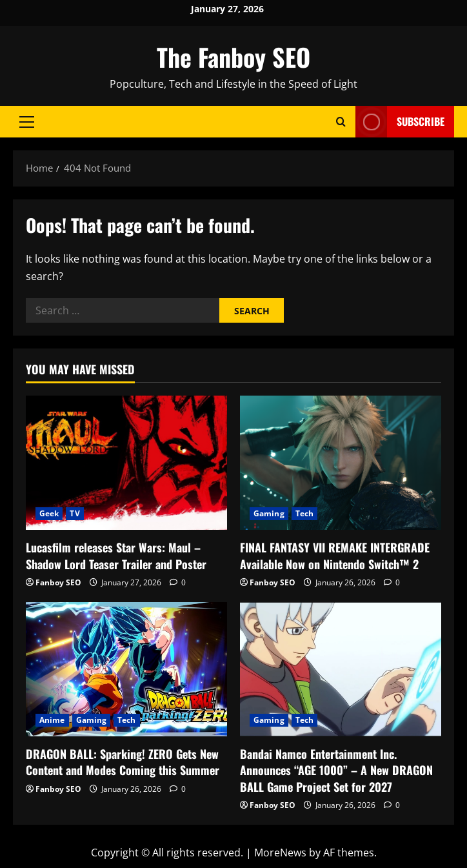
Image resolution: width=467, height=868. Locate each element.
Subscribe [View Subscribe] (400, 122)
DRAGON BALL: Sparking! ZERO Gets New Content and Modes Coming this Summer (123, 762)
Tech (304, 513)
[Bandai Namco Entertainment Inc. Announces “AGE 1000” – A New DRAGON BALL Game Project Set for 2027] (341, 669)
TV (75, 513)
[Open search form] (341, 122)
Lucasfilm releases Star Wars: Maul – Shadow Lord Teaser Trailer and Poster (116, 555)
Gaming (269, 513)
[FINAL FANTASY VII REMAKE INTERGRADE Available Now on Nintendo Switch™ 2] (341, 463)
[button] (27, 122)
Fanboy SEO (58, 582)
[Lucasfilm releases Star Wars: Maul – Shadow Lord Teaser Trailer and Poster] (126, 463)
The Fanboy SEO (234, 57)
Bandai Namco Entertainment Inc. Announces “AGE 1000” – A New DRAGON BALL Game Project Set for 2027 (336, 770)
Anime (52, 720)
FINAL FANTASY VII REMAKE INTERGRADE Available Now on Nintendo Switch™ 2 (335, 555)
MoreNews (280, 853)
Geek (49, 513)
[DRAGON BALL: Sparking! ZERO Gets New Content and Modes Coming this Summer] (126, 669)
